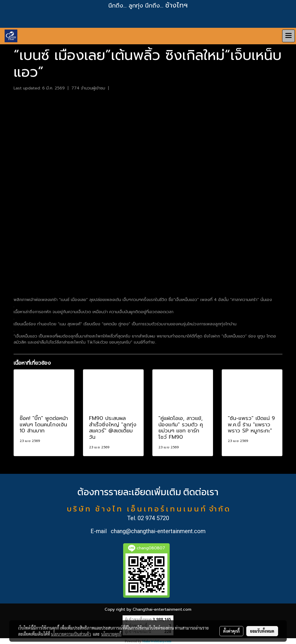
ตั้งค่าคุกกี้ (231, 631)
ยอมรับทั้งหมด (262, 631)
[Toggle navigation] (288, 36)
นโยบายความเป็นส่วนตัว (71, 634)
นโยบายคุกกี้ (111, 634)
